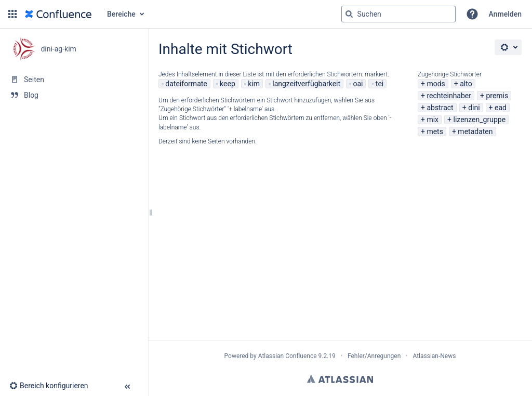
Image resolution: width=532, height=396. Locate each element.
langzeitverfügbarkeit (306, 84)
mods (436, 84)
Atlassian (340, 379)
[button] (12, 14)
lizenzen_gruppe (479, 120)
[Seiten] (74, 80)
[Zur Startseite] (58, 14)
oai (358, 84)
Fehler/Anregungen (374, 356)
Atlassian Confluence (288, 356)
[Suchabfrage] (398, 14)
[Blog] (74, 95)
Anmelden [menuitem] (505, 14)
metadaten (475, 131)
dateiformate (186, 84)
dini (474, 108)
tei (380, 84)
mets (435, 131)
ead (501, 108)
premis (497, 96)
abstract (440, 108)
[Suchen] (349, 14)
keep (228, 84)
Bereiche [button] (121, 14)
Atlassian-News (434, 356)
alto (466, 84)
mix (433, 120)
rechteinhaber (449, 96)
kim (254, 84)
